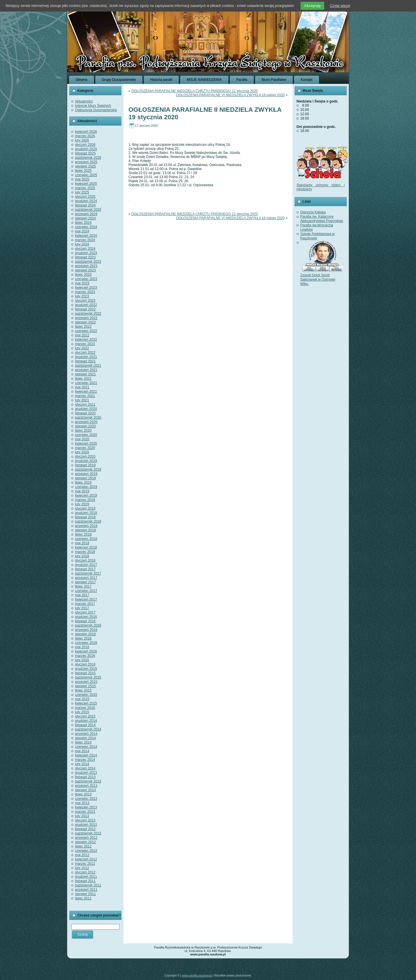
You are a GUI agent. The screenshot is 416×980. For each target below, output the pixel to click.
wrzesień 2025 (86, 162)
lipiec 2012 (83, 846)
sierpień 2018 (85, 530)
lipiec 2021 (83, 379)
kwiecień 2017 (86, 599)
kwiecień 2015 (86, 703)
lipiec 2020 (83, 431)
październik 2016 (88, 625)
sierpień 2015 (85, 686)
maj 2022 (82, 335)
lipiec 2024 (83, 223)
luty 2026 (82, 140)
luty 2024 (82, 244)
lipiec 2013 (83, 794)
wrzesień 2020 (86, 422)
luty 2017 (82, 608)
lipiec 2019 (83, 482)
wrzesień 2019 (86, 474)
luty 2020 (82, 452)
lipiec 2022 (83, 327)
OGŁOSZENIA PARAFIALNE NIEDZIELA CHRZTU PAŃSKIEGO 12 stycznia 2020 (194, 91)
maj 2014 (82, 751)
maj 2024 (82, 231)
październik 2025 (88, 158)
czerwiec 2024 (86, 227)
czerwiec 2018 (86, 539)
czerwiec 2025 (86, 175)
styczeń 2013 (85, 820)
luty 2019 (82, 504)
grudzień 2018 (86, 513)
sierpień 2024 (85, 218)
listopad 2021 (85, 361)
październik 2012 (88, 833)
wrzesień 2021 (86, 370)
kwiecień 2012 (86, 859)
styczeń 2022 (85, 353)
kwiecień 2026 (86, 132)
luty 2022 (82, 348)
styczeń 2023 (85, 301)
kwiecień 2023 (86, 288)
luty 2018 (82, 556)
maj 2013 (82, 803)
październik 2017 (88, 573)
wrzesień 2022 (86, 318)
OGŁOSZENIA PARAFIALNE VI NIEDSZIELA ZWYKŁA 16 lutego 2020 (230, 95)
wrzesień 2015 (86, 682)
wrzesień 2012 (86, 838)
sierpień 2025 (85, 166)
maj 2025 (82, 179)
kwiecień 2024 (86, 236)
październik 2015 (88, 677)
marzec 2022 (85, 344)
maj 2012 (82, 855)
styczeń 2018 (85, 560)
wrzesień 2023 (86, 266)
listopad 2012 (85, 829)
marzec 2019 (85, 500)
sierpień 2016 (85, 634)
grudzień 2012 (86, 825)
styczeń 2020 (85, 457)
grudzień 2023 (86, 253)
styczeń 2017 (85, 612)
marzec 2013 (85, 812)
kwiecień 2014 (86, 755)
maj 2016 (82, 647)
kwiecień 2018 (86, 547)
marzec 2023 (85, 292)
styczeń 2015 (85, 716)
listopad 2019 (85, 465)
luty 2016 (82, 660)
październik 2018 (88, 521)
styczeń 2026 (85, 145)
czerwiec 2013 (86, 799)
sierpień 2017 (85, 582)
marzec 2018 (85, 552)
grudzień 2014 (86, 721)
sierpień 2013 (85, 790)
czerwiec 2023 (86, 279)
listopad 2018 (85, 517)
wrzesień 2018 (86, 526)
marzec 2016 (85, 656)
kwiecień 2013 (86, 807)
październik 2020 (88, 418)
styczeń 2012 (85, 872)
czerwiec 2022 (86, 331)
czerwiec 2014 (86, 747)
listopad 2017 (85, 569)
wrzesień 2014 (86, 734)
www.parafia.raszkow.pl (197, 976)
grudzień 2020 (86, 409)
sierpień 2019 (85, 478)
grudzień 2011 (86, 877)
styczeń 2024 (85, 249)
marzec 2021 (85, 396)
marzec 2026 (85, 136)
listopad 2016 (85, 621)
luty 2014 (82, 764)
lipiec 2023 (83, 275)
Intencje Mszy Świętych (93, 106)
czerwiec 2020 (86, 435)
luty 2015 (82, 712)
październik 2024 (88, 210)
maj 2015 (82, 699)
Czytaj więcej (340, 6)
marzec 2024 (85, 240)
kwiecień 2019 (86, 495)
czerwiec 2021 (86, 383)
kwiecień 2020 (86, 444)
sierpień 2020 (85, 426)
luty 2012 (82, 868)
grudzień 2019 (86, 461)
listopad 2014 (85, 725)
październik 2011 (88, 885)
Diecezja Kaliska (313, 212)
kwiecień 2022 (86, 340)
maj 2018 (82, 543)
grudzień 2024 (86, 201)
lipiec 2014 (83, 742)
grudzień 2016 (86, 617)
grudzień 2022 (86, 305)
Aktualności (84, 101)
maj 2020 (82, 439)
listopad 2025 (85, 153)
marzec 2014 (85, 760)
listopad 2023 (85, 257)
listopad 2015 (85, 673)
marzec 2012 (85, 864)
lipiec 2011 (83, 898)
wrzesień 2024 (86, 214)
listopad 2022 (85, 309)
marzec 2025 (85, 188)
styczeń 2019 (85, 508)
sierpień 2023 (85, 270)
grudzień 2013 (86, 773)
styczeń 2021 (85, 405)
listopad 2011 (85, 881)
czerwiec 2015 (86, 695)
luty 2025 (82, 192)
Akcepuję (312, 6)
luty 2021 (82, 400)
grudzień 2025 (86, 149)
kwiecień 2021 (86, 392)
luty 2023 (82, 296)
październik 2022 (88, 314)
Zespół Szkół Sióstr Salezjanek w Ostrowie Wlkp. (322, 277)
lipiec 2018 (83, 534)
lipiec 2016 (83, 638)
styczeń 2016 (85, 664)
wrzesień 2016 (86, 630)
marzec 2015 (85, 708)
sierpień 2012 (85, 842)
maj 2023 (82, 283)
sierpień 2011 (85, 894)
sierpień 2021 (85, 374)
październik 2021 (88, 366)
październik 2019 (88, 469)
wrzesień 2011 (86, 890)
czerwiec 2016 (86, 643)
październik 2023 (88, 262)
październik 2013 (88, 781)
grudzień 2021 (86, 357)
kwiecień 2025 (86, 184)
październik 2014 (88, 729)
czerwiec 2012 (86, 851)
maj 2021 (82, 387)
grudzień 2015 (86, 669)
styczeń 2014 (85, 768)
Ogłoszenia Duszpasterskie (96, 110)
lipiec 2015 (83, 690)
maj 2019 (82, 491)
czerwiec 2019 (86, 487)
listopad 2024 (85, 205)
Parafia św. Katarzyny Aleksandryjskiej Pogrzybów (322, 219)
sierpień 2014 (85, 738)
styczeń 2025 (85, 197)
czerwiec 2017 (86, 591)
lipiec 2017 (83, 586)
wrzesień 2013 (86, 786)
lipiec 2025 (83, 171)
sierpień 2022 (85, 322)
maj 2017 (82, 595)
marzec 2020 (85, 448)
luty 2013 (82, 816)
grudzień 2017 (86, 565)
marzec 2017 (85, 604)
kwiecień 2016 (86, 651)
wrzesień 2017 (86, 578)
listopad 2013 (85, 777)
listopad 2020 (85, 413)
